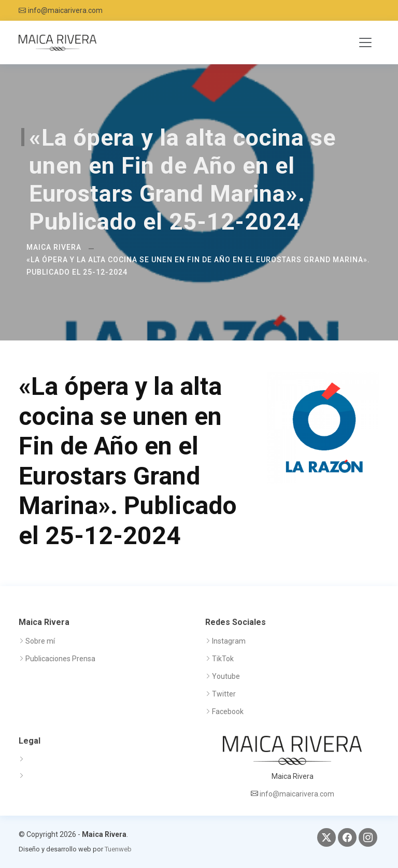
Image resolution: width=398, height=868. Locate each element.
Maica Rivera (54, 247)
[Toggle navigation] (365, 42)
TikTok (223, 659)
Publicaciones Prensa (60, 659)
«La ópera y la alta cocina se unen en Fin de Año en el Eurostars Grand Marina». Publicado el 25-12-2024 (198, 266)
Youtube (226, 676)
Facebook (228, 712)
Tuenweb (118, 849)
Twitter (224, 694)
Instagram (229, 641)
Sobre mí (40, 641)
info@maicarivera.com (65, 10)
